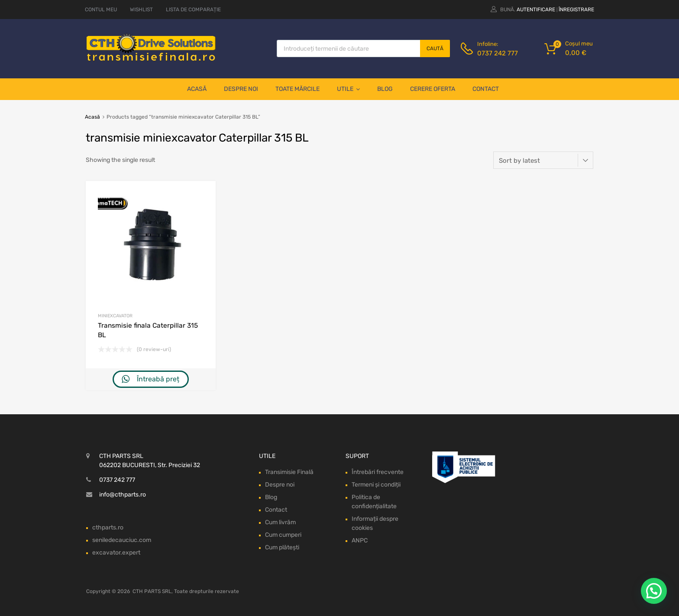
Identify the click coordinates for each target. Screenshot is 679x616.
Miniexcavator (115, 316)
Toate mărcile (297, 89)
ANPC (360, 540)
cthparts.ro (108, 527)
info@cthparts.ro (123, 495)
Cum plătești (282, 547)
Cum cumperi (283, 535)
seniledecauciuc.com (122, 540)
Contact (486, 89)
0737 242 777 (498, 53)
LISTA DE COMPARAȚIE (193, 10)
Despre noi (241, 89)
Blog (385, 89)
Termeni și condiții (376, 485)
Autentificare (536, 10)
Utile (348, 89)
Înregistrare (576, 10)
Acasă (197, 89)
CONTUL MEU (101, 10)
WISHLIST (141, 10)
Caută (435, 48)
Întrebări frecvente (378, 472)
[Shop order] (543, 160)
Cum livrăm (280, 522)
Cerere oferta (433, 89)
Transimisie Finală (289, 472)
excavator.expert (116, 553)
